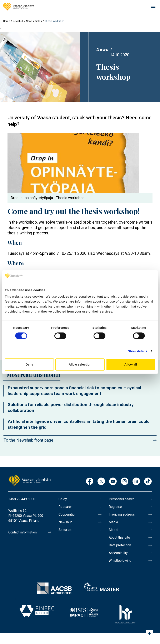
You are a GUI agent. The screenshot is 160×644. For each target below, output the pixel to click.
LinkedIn (136, 482)
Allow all (131, 364)
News (102, 49)
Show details (138, 351)
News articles (34, 21)
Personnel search (122, 499)
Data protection (120, 545)
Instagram (125, 482)
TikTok (148, 482)
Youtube (113, 482)
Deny (29, 364)
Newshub (18, 21)
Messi (113, 530)
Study (63, 499)
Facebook (90, 482)
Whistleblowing (120, 561)
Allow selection (80, 364)
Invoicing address (122, 514)
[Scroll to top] (150, 634)
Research (65, 507)
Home (7, 21)
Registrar (115, 507)
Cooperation (67, 514)
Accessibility (118, 553)
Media (113, 522)
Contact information (22, 532)
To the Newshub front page (28, 440)
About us (65, 530)
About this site (119, 537)
